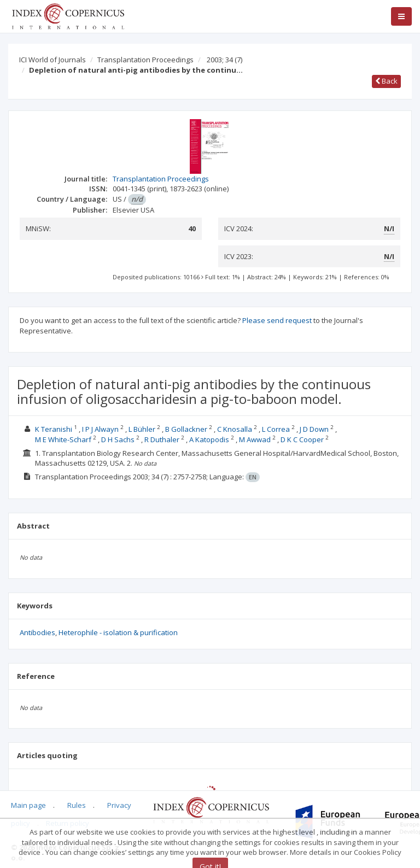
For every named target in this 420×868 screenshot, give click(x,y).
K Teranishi (54, 429)
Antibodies (37, 632)
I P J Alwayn (100, 429)
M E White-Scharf (63, 439)
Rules (77, 805)
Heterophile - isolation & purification (118, 632)
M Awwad (255, 439)
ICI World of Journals (52, 60)
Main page (28, 805)
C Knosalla (235, 429)
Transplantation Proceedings (145, 60)
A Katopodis (209, 439)
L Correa (276, 429)
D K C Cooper (302, 439)
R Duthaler (162, 439)
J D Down (314, 429)
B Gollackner (186, 429)
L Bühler (142, 429)
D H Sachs (118, 439)
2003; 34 (224, 60)
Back (386, 81)
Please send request (277, 320)
